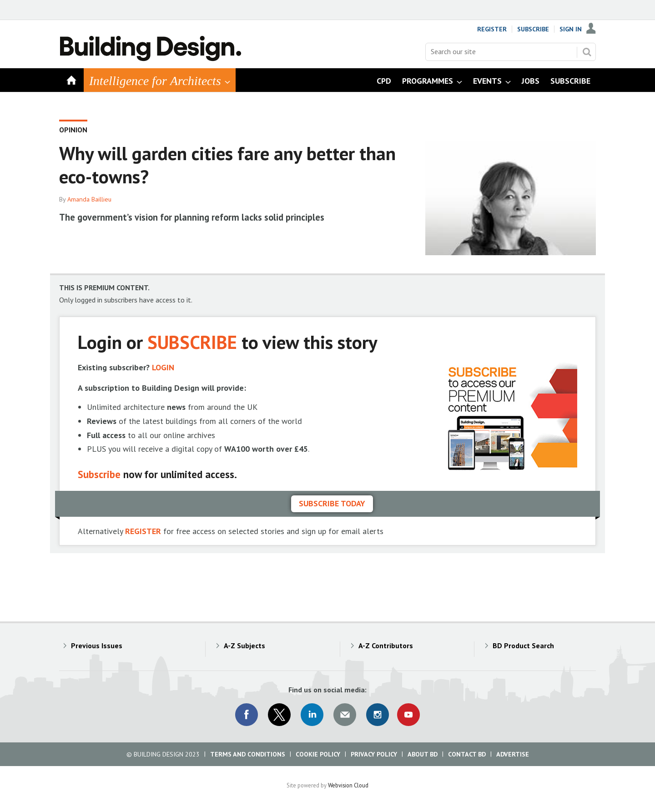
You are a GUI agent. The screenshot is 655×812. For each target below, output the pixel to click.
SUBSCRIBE (192, 342)
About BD (423, 754)
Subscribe (533, 29)
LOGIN (163, 367)
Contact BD (467, 754)
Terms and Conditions (248, 754)
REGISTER (143, 531)
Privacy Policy (374, 754)
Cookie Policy (318, 754)
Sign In (571, 29)
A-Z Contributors (386, 646)
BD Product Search (523, 646)
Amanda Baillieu (89, 199)
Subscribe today (332, 503)
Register (492, 29)
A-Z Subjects (244, 646)
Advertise (513, 754)
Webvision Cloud (348, 785)
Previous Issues (97, 646)
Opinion (73, 130)
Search (587, 52)
